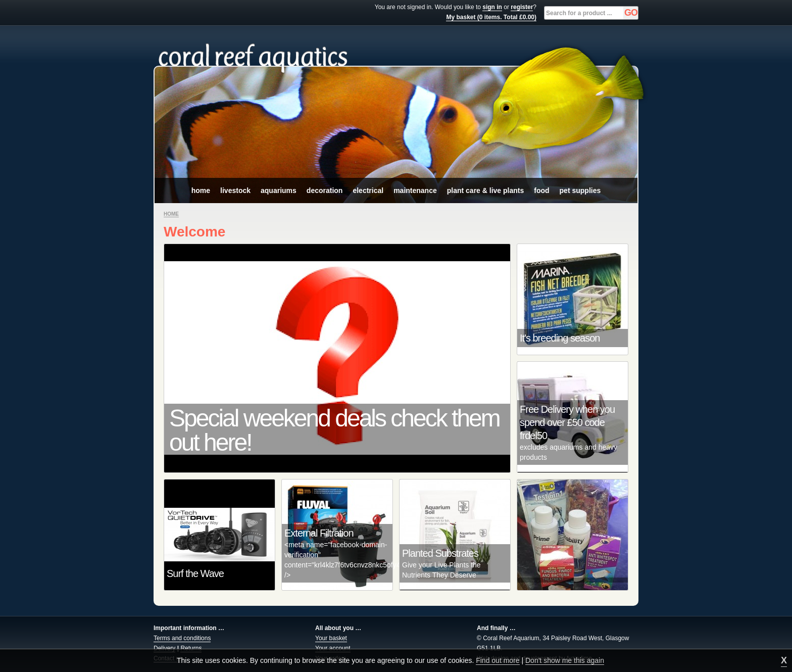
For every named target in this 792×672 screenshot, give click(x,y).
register (522, 7)
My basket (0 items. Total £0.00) (491, 17)
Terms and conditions (182, 638)
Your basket (331, 638)
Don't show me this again (565, 660)
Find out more (498, 660)
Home (171, 214)
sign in (492, 7)
